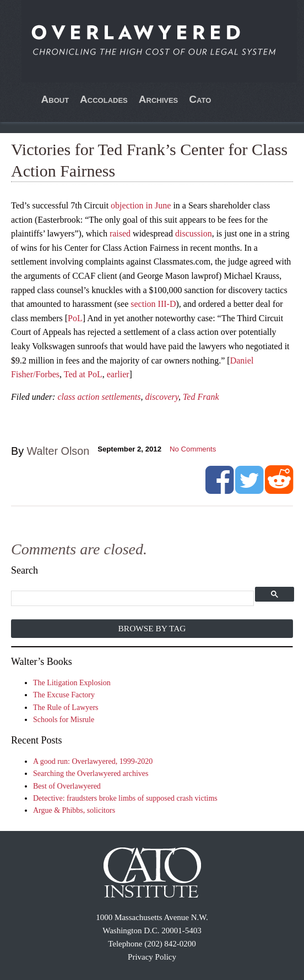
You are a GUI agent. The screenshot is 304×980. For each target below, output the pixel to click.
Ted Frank (201, 397)
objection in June (141, 205)
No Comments (193, 449)
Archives (159, 99)
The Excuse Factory (64, 695)
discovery (162, 397)
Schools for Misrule (64, 720)
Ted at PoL (83, 374)
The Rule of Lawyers (66, 708)
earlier (118, 374)
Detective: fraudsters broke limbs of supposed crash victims (125, 798)
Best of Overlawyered (67, 786)
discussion (194, 233)
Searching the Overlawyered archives (91, 773)
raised (120, 233)
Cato (200, 99)
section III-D (153, 304)
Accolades (104, 99)
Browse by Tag (152, 628)
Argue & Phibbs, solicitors (74, 810)
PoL (75, 318)
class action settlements (99, 397)
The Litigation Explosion (72, 683)
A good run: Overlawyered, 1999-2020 (93, 761)
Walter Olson (58, 451)
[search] (132, 599)
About (55, 99)
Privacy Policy (152, 957)
